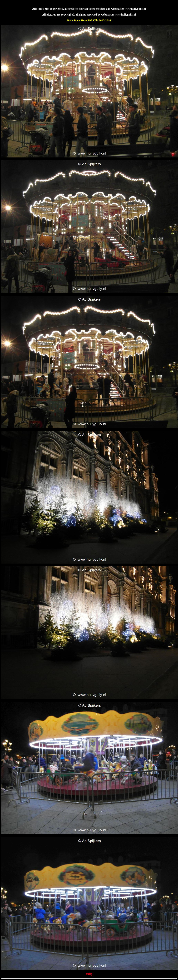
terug (89, 974)
